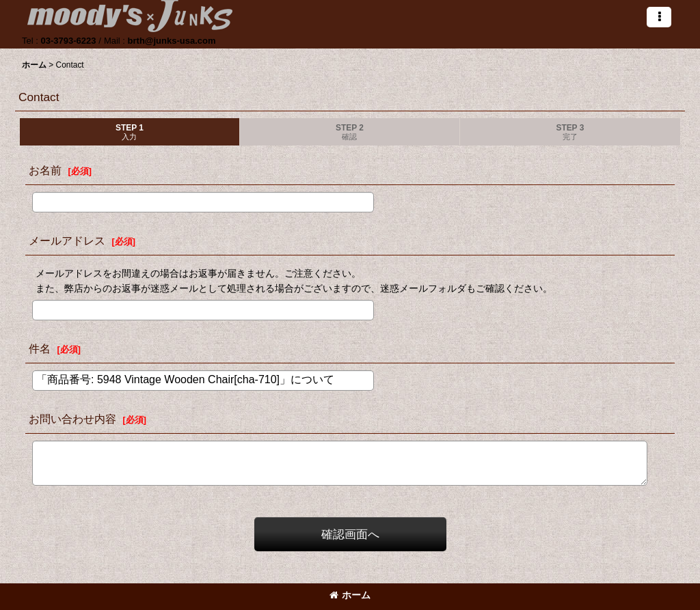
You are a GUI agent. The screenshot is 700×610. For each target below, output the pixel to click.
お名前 (45, 170)
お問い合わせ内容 (72, 419)
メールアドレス (67, 240)
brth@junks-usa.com (172, 41)
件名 (40, 348)
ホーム (350, 595)
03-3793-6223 (68, 41)
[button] (659, 17)
